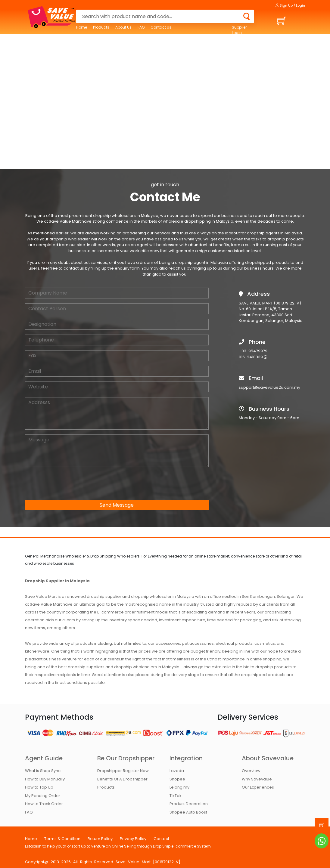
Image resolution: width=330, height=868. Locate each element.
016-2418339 (253, 357)
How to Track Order (44, 804)
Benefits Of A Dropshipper (122, 779)
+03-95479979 (253, 351)
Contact (161, 839)
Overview (251, 771)
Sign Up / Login (290, 5)
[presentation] (71, 483)
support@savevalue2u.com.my (269, 387)
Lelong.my (179, 787)
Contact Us (161, 27)
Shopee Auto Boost (188, 812)
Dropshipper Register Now (123, 771)
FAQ (141, 27)
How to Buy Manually (45, 779)
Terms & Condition (62, 839)
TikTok (176, 796)
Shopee (177, 779)
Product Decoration (189, 804)
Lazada (177, 771)
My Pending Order (43, 796)
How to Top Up (39, 787)
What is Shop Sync (43, 771)
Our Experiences (258, 787)
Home (82, 27)
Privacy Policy (133, 839)
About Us (123, 27)
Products (101, 27)
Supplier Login (239, 30)
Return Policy (100, 839)
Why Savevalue (257, 779)
